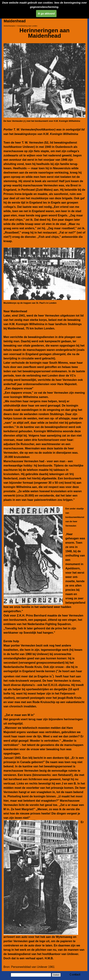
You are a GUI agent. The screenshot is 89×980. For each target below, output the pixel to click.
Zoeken (56, 975)
